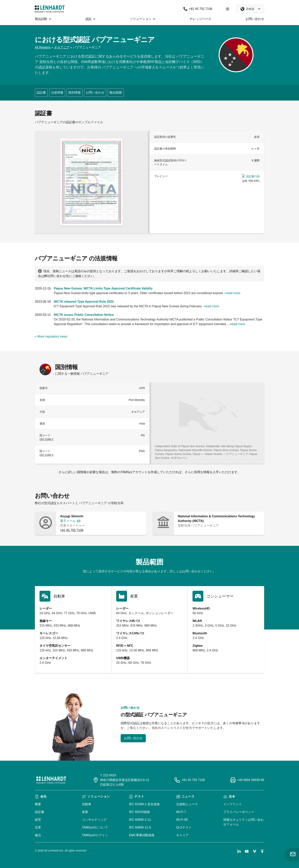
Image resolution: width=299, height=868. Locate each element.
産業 (85, 812)
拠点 (38, 835)
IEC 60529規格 (139, 812)
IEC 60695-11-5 (140, 827)
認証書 (41, 93)
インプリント (233, 804)
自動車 (87, 804)
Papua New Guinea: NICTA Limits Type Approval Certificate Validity (103, 288)
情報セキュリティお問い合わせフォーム (243, 822)
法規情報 (57, 93)
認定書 (40, 812)
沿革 (38, 827)
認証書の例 (253, 176)
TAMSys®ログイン (95, 835)
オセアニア (62, 47)
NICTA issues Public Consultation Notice (84, 315)
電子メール (68, 521)
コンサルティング (94, 820)
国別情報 (75, 93)
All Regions (43, 47)
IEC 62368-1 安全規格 (144, 804)
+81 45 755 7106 (72, 530)
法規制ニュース (187, 804)
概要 (38, 804)
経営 (38, 820)
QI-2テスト (184, 827)
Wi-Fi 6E (182, 820)
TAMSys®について (95, 827)
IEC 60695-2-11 (140, 820)
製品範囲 (116, 93)
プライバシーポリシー (239, 812)
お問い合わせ (95, 93)
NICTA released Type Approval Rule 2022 (84, 302)
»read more (232, 293)
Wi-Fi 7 (181, 812)
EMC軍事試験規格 (142, 835)
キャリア (182, 835)
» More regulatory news (51, 336)
